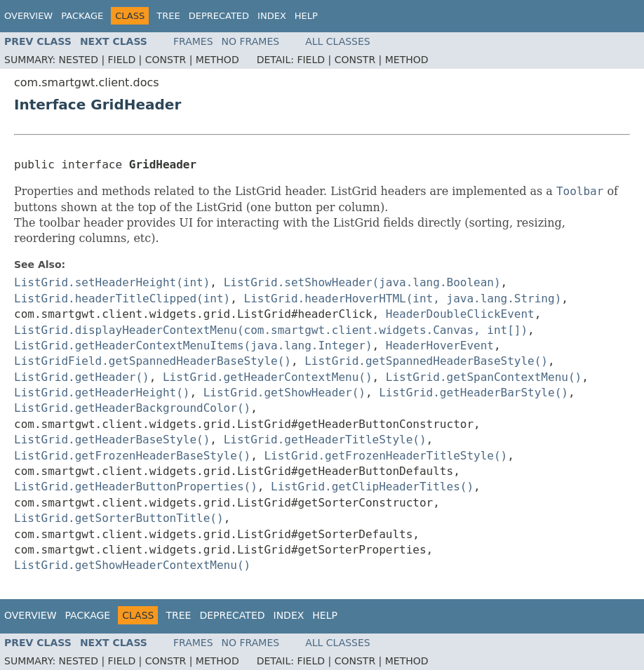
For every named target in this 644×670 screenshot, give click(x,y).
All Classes (338, 41)
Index (272, 16)
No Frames (251, 41)
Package (82, 16)
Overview (28, 16)
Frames (193, 41)
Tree (168, 16)
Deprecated (219, 16)
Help (306, 16)
